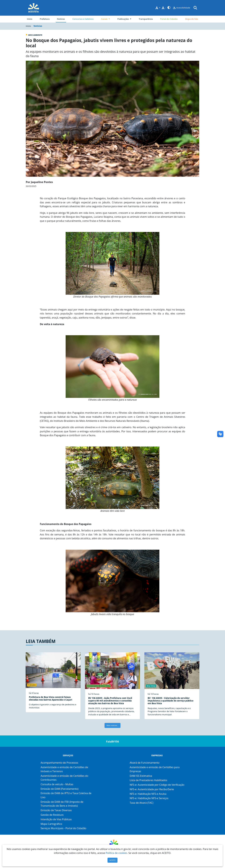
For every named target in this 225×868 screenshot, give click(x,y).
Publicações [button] (123, 19)
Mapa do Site (192, 19)
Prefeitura (45, 19)
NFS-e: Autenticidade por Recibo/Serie (152, 789)
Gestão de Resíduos (52, 815)
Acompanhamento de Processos (59, 763)
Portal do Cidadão (169, 19)
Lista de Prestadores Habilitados (148, 780)
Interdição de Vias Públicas (56, 819)
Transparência (146, 19)
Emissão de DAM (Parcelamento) (60, 789)
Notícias (61, 19)
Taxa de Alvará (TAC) (141, 803)
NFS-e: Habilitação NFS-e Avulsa (148, 794)
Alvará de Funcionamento (145, 763)
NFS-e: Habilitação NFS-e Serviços (149, 798)
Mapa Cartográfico (51, 824)
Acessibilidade (182, 8)
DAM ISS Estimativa (141, 776)
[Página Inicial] (34, 8)
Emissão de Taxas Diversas (56, 810)
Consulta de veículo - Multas (57, 784)
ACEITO (112, 860)
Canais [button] (105, 19)
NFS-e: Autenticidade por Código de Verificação (157, 785)
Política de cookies (116, 853)
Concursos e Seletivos (83, 19)
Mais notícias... (112, 725)
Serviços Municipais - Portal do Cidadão (63, 828)
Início (30, 19)
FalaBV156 (112, 742)
